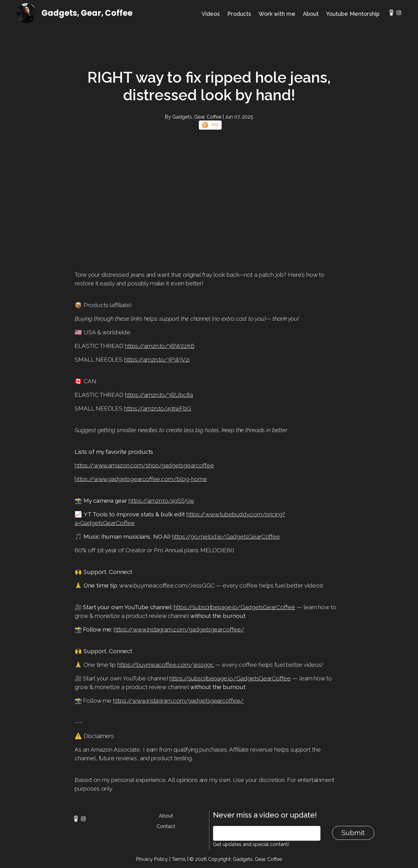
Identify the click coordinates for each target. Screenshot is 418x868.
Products (239, 14)
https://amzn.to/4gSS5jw (161, 501)
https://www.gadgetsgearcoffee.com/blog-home (141, 479)
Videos (211, 14)
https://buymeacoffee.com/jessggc (165, 665)
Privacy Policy (152, 859)
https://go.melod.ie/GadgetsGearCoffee (226, 536)
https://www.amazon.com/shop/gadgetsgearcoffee (144, 465)
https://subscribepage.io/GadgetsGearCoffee (234, 607)
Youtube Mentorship (353, 14)
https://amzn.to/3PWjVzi (157, 359)
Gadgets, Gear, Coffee (87, 13)
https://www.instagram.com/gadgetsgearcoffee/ (179, 629)
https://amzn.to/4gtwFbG (158, 408)
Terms (179, 859)
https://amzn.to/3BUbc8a (159, 395)
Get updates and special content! (251, 844)
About (311, 14)
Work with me (277, 14)
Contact (166, 826)
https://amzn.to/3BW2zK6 (160, 346)
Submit (353, 833)
